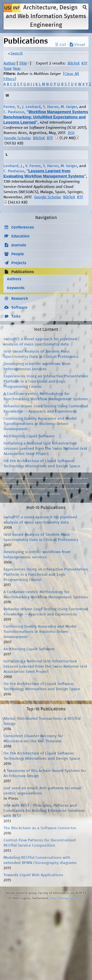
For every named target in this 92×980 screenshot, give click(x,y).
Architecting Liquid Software (29, 436)
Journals (19, 245)
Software (19, 308)
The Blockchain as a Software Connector (40, 828)
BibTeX (74, 63)
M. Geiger (69, 107)
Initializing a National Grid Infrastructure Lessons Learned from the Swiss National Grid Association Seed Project (45, 449)
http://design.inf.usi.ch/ (67, 898)
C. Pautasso (14, 112)
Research (20, 299)
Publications (23, 272)
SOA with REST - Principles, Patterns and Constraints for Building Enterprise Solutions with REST (44, 811)
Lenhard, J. (13, 166)
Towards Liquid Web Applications (33, 875)
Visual (77, 45)
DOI (71, 133)
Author (10, 63)
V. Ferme (33, 166)
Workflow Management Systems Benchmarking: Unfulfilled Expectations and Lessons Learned (46, 117)
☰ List (61, 45)
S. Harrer (51, 107)
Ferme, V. (12, 107)
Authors (14, 279)
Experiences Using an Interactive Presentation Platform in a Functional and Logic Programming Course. (46, 381)
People (18, 254)
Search (17, 53)
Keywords (16, 288)
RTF (84, 63)
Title (23, 63)
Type (8, 69)
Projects (19, 263)
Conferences (23, 227)
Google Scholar (18, 138)
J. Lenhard (31, 107)
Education (20, 236)
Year (17, 69)
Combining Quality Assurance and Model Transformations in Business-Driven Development (40, 424)
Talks (16, 317)
